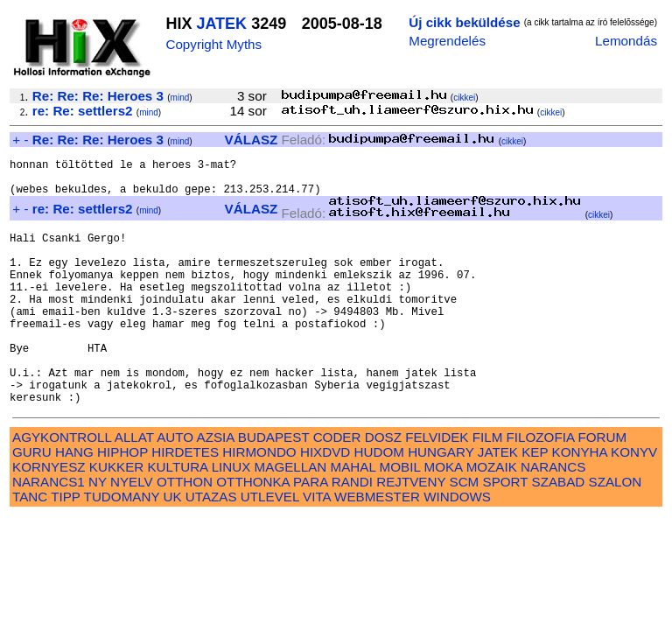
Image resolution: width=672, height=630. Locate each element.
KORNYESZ (49, 517)
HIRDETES (185, 502)
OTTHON (185, 532)
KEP (535, 502)
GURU (32, 502)
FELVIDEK (437, 487)
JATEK (221, 24)
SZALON (616, 532)
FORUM (602, 487)
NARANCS (553, 517)
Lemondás (626, 41)
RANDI (352, 532)
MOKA (444, 517)
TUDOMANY (122, 546)
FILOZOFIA (541, 487)
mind (180, 98)
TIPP (65, 546)
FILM (488, 487)
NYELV (132, 532)
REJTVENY (411, 532)
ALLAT (134, 487)
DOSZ (383, 487)
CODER (337, 487)
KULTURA (177, 517)
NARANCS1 (49, 532)
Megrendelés (447, 41)
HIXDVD (325, 502)
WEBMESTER (377, 546)
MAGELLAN (291, 517)
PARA (310, 532)
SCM (465, 532)
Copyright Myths (213, 44)
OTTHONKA (253, 532)
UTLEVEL (270, 546)
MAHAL (353, 517)
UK (172, 546)
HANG (74, 502)
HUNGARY (441, 502)
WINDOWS (457, 546)
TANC (30, 546)
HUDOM (379, 502)
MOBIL (400, 517)
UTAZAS (211, 546)
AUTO (175, 487)
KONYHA (580, 502)
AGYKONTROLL (62, 487)
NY (98, 532)
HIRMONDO (259, 502)
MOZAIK (492, 517)
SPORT (506, 532)
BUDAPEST (274, 487)
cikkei (464, 98)
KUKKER (116, 517)
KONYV (634, 502)
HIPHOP (122, 502)
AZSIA (216, 487)
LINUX (231, 517)
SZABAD (559, 532)
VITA (317, 546)
